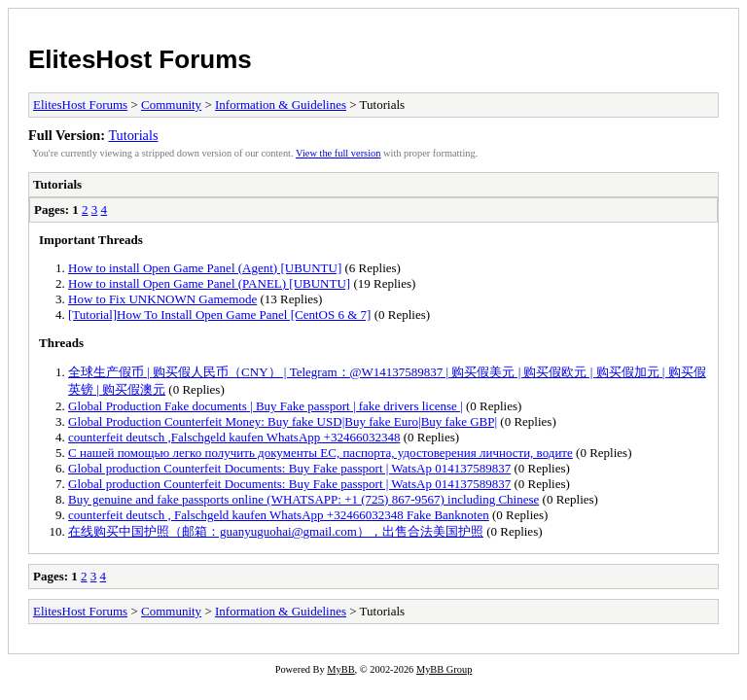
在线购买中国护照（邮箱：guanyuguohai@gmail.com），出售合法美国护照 (276, 531)
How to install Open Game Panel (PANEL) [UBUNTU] (209, 283)
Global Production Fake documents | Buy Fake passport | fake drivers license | (266, 406)
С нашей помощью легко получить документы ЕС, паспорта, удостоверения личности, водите (320, 453)
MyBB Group (444, 669)
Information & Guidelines (281, 105)
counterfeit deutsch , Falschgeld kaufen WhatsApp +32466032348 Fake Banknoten (279, 515)
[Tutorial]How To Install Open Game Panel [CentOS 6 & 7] (219, 315)
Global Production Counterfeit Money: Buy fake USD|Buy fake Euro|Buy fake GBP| (283, 421)
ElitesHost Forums (140, 59)
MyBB (340, 669)
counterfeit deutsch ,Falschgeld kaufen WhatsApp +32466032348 (234, 437)
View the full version (338, 153)
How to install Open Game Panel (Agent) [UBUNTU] (205, 268)
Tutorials (133, 135)
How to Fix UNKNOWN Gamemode (162, 299)
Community (171, 105)
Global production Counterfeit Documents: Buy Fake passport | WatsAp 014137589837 (289, 468)
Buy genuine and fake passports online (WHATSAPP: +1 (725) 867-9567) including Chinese (303, 499)
